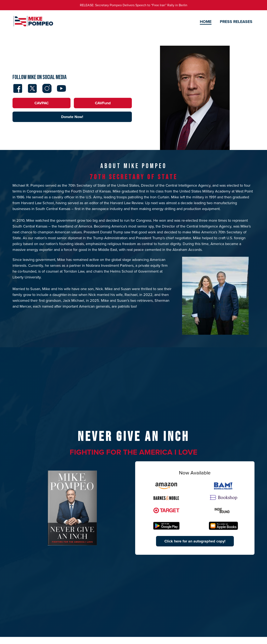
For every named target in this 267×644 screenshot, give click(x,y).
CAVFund (103, 103)
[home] (33, 22)
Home (206, 22)
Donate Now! (72, 117)
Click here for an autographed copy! (195, 541)
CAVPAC (42, 103)
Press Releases (236, 22)
